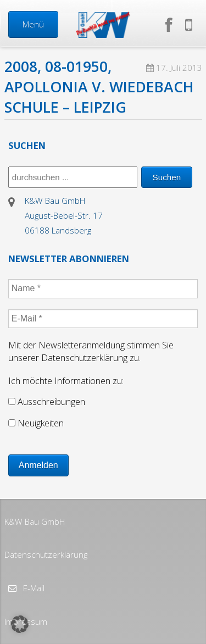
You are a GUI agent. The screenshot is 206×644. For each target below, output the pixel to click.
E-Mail (33, 588)
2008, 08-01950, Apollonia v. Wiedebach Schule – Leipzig (99, 87)
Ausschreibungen (47, 402)
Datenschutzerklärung (46, 554)
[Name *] (103, 288)
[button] (20, 624)
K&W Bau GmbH (35, 521)
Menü (33, 24)
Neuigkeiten (36, 423)
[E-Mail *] (103, 319)
